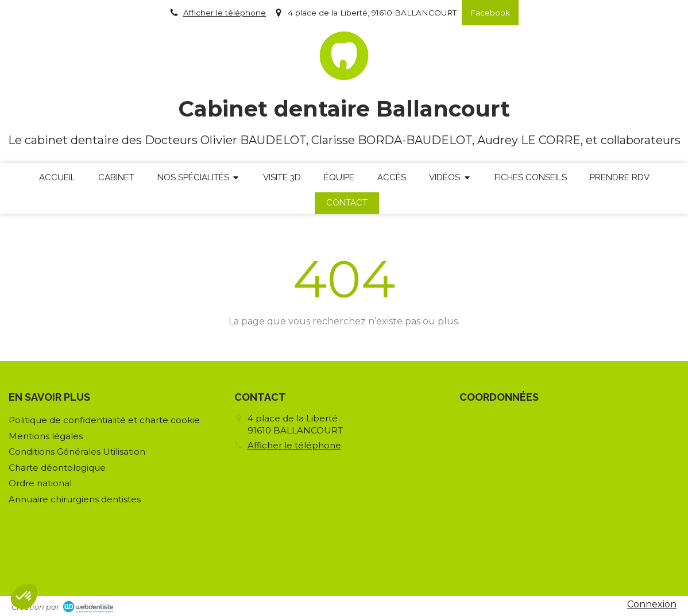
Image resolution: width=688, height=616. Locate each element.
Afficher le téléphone (225, 13)
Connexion (652, 604)
